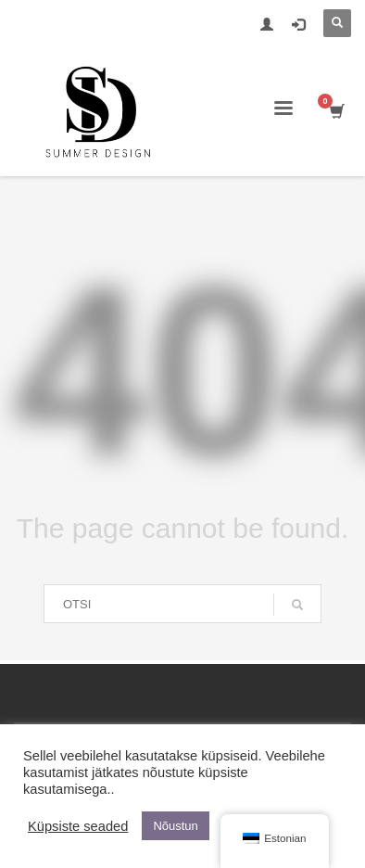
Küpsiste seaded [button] (78, 826)
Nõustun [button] (175, 826)
